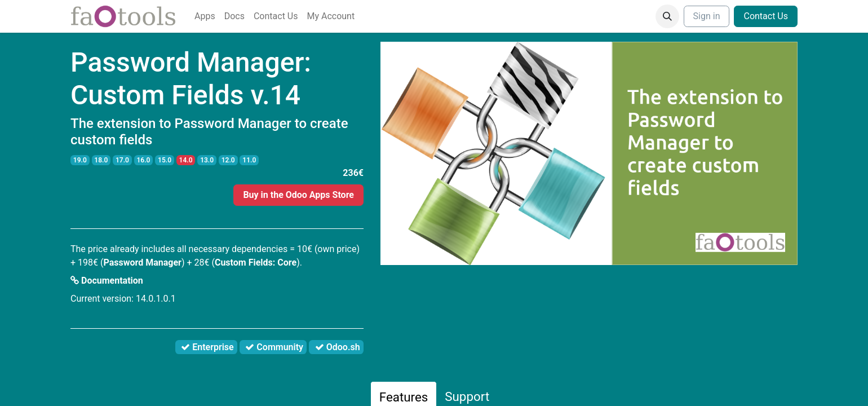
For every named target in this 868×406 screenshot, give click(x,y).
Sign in (707, 16)
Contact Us (766, 16)
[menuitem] (205, 16)
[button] (667, 16)
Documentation (107, 281)
